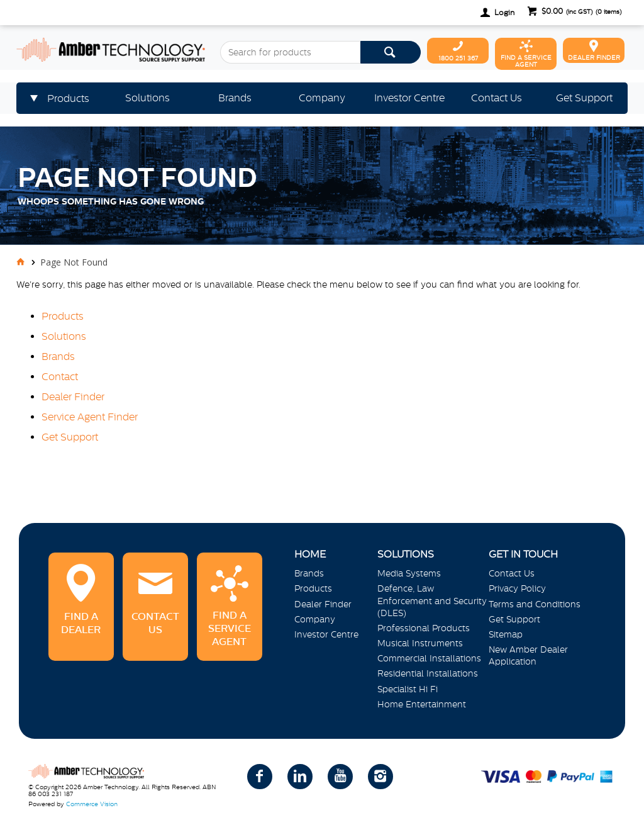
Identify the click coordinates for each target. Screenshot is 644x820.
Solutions (64, 336)
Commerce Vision (92, 804)
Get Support (70, 437)
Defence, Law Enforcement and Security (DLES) (432, 600)
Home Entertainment (422, 704)
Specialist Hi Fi (408, 689)
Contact (60, 376)
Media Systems (409, 573)
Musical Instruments (420, 643)
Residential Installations (428, 673)
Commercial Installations (429, 658)
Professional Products (424, 628)
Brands (58, 356)
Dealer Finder (73, 396)
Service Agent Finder (90, 417)
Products (63, 316)
